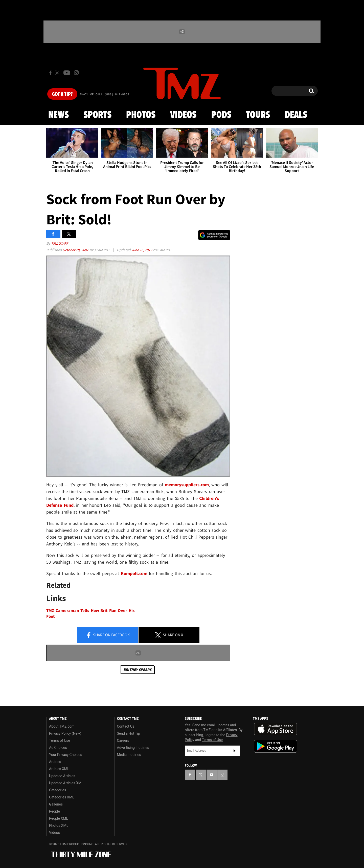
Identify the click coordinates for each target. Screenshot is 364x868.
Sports (97, 115)
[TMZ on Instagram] (76, 73)
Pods (221, 115)
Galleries (56, 804)
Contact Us (126, 726)
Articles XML (59, 769)
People (54, 811)
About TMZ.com (62, 726)
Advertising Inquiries (133, 748)
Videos (183, 115)
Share (108, 635)
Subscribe (235, 751)
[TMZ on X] (58, 73)
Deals (296, 115)
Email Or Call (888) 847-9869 (104, 95)
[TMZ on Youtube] (67, 73)
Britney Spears (137, 670)
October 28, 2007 (76, 250)
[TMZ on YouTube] (212, 775)
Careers (123, 740)
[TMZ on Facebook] (50, 73)
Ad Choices (58, 748)
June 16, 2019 (142, 250)
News (59, 115)
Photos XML (59, 825)
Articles (55, 762)
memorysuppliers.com (187, 485)
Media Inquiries (129, 755)
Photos (141, 115)
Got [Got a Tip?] (62, 94)
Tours (258, 115)
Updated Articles (62, 776)
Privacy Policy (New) (65, 733)
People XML (59, 818)
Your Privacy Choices (66, 755)
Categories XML (62, 797)
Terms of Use (60, 740)
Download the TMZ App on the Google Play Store (276, 746)
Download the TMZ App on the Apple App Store (276, 729)
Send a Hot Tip (129, 733)
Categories (58, 790)
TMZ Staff (60, 243)
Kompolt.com (134, 573)
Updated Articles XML (66, 783)
